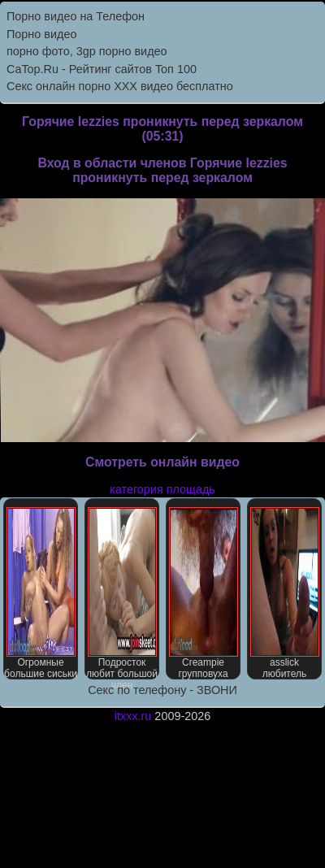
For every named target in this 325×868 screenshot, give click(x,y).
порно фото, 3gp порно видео (87, 51)
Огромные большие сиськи (41, 593)
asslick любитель (285, 593)
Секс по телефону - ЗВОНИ (162, 690)
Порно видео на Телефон (76, 16)
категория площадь (162, 489)
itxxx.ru (133, 716)
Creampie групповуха (204, 593)
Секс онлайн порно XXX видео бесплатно (120, 86)
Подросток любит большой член (122, 593)
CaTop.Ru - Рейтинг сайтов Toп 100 (102, 69)
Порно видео (41, 34)
